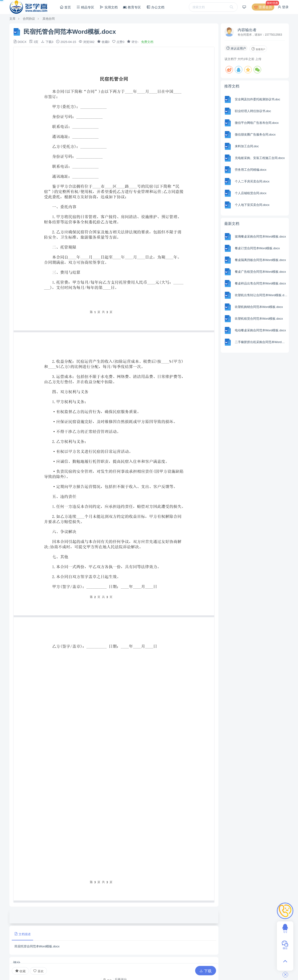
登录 (283, 7)
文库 (12, 19)
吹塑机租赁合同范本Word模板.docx (259, 319)
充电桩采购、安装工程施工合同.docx (260, 158)
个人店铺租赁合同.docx (251, 193)
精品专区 (85, 7)
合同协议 (29, 19)
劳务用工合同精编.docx (251, 170)
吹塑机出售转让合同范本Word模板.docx (261, 295)
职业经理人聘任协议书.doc (253, 111)
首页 (65, 7)
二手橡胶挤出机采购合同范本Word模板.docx (261, 342)
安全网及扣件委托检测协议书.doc (258, 99)
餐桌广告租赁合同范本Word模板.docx (260, 272)
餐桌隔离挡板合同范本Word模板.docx (260, 260)
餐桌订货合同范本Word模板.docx (257, 248)
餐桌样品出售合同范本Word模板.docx (260, 283)
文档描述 (23, 934)
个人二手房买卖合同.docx (252, 181)
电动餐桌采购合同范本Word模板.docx (260, 330)
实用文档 (109, 7)
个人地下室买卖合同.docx (252, 205)
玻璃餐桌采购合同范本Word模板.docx (260, 236)
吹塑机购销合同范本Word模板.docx (259, 307)
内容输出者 (247, 30)
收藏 (20, 971)
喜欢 (39, 971)
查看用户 (258, 49)
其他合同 (49, 19)
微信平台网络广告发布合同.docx (257, 123)
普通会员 (264, 7)
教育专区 (132, 7)
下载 (205, 971)
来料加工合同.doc (247, 146)
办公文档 (155, 7)
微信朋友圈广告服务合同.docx (255, 134)
